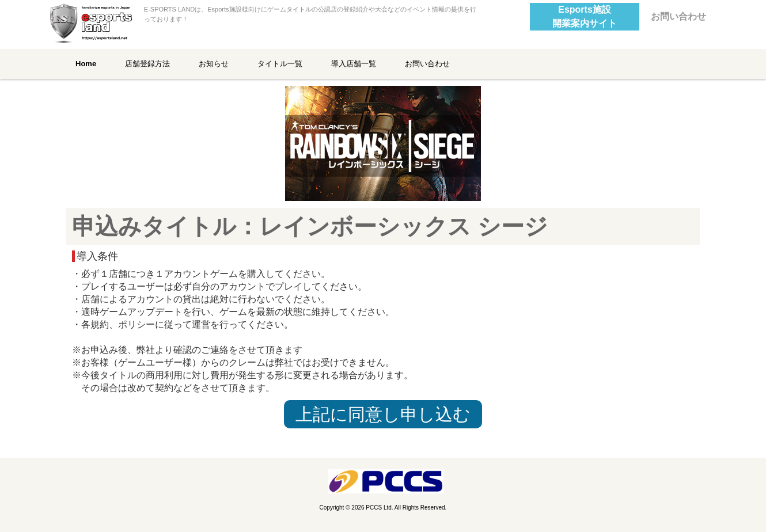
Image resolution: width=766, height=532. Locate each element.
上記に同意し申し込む (383, 414)
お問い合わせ (678, 16)
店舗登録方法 (147, 64)
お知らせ (214, 64)
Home (86, 64)
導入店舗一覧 (354, 64)
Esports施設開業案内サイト (585, 16)
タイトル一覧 (280, 64)
